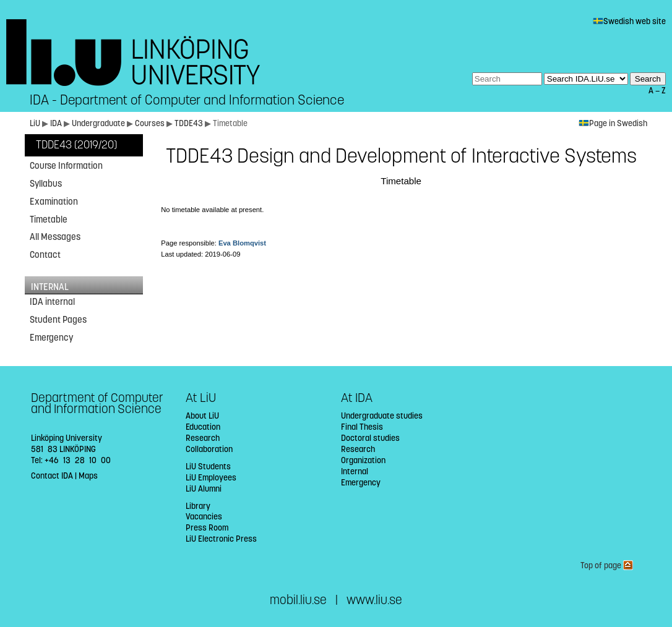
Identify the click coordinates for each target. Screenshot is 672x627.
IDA (56, 123)
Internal (355, 471)
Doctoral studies (370, 438)
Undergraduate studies (382, 416)
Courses (150, 123)
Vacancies (204, 517)
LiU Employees (211, 478)
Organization (363, 460)
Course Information (66, 166)
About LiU (202, 416)
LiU (35, 123)
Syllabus (46, 184)
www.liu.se (374, 600)
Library (198, 506)
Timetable (49, 220)
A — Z (657, 91)
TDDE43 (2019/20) (76, 145)
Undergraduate (98, 123)
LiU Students (208, 467)
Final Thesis (362, 427)
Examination (54, 202)
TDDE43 (190, 123)
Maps (88, 476)
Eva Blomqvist (242, 243)
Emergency (51, 338)
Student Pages (58, 320)
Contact (45, 255)
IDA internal (52, 302)
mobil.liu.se (298, 600)
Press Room (207, 528)
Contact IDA (52, 476)
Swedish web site (629, 21)
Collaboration (209, 449)
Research (203, 438)
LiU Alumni (204, 489)
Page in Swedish (613, 123)
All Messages (55, 237)
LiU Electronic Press (221, 539)
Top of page (607, 565)
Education (203, 427)
